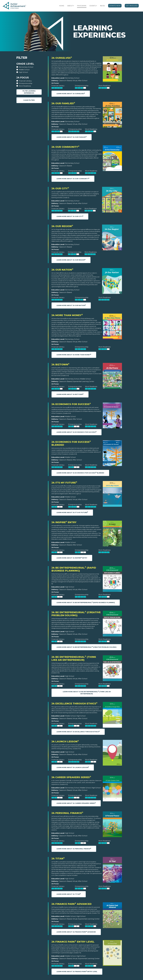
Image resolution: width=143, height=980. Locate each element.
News (103, 6)
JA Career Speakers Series (71, 777)
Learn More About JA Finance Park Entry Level (77, 972)
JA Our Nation (62, 270)
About (70, 6)
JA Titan (58, 859)
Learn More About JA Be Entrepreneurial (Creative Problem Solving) (86, 647)
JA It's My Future (64, 483)
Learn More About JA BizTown (70, 394)
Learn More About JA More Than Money (74, 355)
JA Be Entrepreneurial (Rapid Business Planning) (74, 569)
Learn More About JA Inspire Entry (72, 558)
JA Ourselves (62, 58)
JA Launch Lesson (65, 741)
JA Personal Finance (67, 813)
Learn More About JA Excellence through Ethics (78, 732)
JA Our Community (65, 147)
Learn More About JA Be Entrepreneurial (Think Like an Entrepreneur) (87, 693)
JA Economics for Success (71, 404)
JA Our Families (63, 103)
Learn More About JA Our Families (72, 137)
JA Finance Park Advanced (71, 904)
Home (62, 6)
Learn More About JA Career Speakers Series (76, 803)
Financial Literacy (25, 81)
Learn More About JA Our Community (73, 179)
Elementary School (26, 67)
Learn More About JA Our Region (71, 260)
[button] (73, 6)
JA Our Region (62, 226)
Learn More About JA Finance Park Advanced (76, 932)
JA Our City (60, 188)
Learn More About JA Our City (70, 216)
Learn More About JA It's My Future (72, 512)
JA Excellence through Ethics (74, 704)
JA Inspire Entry (64, 522)
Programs (82, 6)
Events (93, 6)
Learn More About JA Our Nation (71, 305)
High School (23, 72)
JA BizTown (60, 365)
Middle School (24, 70)
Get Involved (132, 6)
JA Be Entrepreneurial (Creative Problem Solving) (76, 614)
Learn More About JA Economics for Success (77, 432)
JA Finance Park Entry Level (73, 942)
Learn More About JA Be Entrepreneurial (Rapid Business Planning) (86, 602)
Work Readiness (25, 86)
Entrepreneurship (26, 83)
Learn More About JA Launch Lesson (73, 767)
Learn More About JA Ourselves (71, 94)
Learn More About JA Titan (69, 894)
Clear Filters (29, 100)
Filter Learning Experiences (29, 92)
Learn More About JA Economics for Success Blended (80, 473)
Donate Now (115, 6)
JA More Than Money (67, 315)
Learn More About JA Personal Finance (74, 849)
